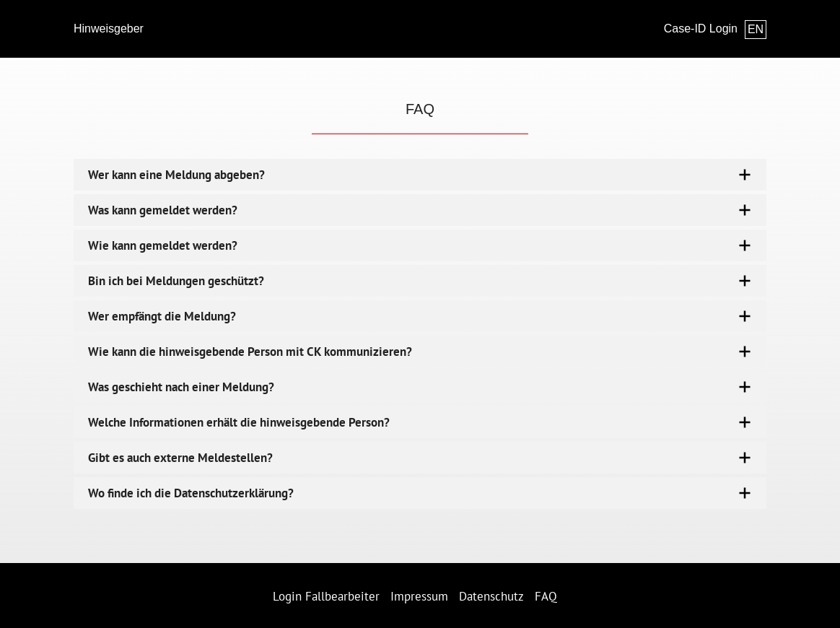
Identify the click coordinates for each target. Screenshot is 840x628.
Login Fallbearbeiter (326, 596)
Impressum (419, 596)
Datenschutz (491, 596)
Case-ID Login (701, 29)
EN (756, 29)
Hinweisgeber (109, 29)
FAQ (546, 596)
